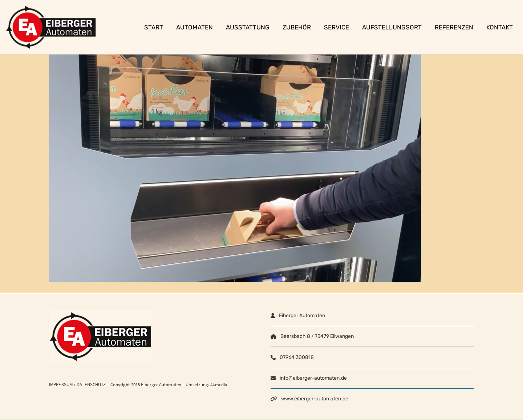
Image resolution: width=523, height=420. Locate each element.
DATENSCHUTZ (91, 385)
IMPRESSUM (61, 385)
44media (219, 385)
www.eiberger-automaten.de (315, 399)
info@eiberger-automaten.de (313, 378)
